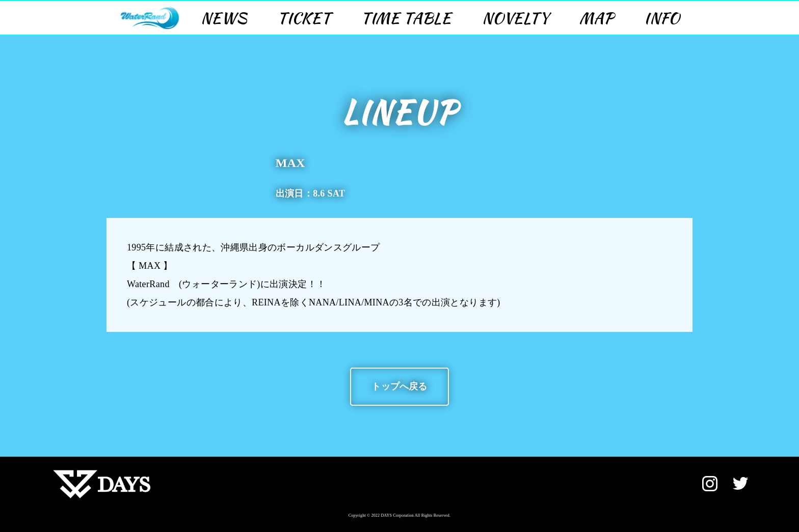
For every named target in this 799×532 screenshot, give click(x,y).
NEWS (224, 18)
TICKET (304, 18)
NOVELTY (515, 18)
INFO (662, 18)
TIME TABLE (406, 18)
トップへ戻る (399, 386)
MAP (597, 18)
